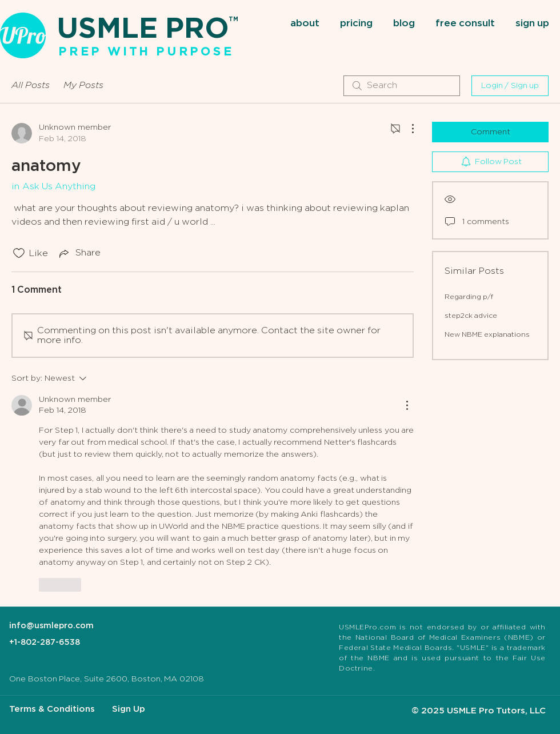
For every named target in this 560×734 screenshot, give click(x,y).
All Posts (31, 85)
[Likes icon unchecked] (19, 253)
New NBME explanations (487, 335)
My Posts (83, 85)
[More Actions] (407, 129)
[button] (306, 24)
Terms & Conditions (52, 709)
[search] (402, 86)
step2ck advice (471, 316)
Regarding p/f (469, 297)
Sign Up (129, 709)
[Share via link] (79, 253)
